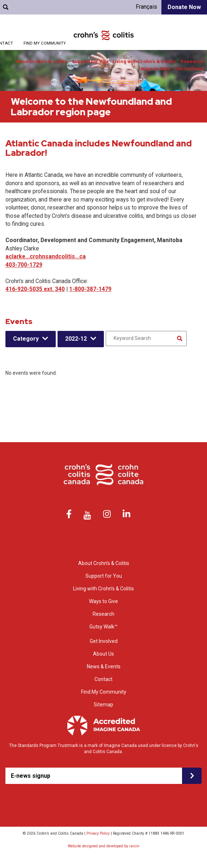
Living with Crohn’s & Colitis (144, 61)
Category (26, 339)
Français (146, 7)
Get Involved (189, 69)
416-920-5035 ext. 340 (35, 289)
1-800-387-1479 (90, 289)
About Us (103, 654)
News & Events (104, 666)
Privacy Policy (98, 833)
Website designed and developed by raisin (103, 846)
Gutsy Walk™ (103, 627)
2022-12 (76, 339)
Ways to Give (155, 69)
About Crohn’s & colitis (41, 61)
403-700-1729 (24, 265)
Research (192, 61)
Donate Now (184, 7)
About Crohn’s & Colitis (104, 563)
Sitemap (103, 705)
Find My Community (45, 43)
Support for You (90, 61)
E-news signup (31, 776)
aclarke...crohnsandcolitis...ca (46, 256)
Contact (103, 679)
